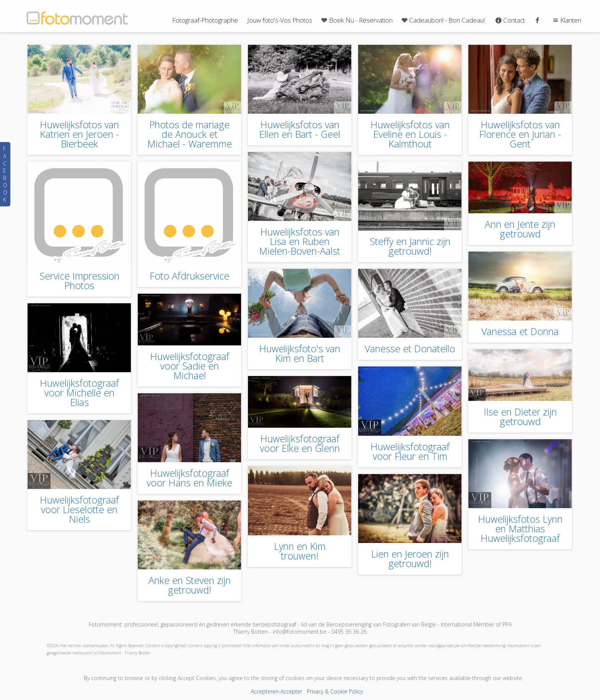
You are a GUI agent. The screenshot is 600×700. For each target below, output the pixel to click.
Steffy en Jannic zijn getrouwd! (410, 246)
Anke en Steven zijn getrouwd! (190, 585)
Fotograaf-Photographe (205, 20)
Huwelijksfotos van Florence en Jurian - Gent (520, 134)
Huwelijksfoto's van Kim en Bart (300, 353)
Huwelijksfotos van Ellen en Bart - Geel (300, 129)
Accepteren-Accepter (276, 691)
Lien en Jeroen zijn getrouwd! (410, 559)
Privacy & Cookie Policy (335, 691)
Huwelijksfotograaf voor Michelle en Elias (79, 393)
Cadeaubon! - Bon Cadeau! (443, 20)
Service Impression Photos (79, 280)
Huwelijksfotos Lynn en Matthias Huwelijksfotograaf (520, 528)
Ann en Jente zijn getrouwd (520, 229)
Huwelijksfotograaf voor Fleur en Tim (410, 451)
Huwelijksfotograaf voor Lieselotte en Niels (79, 509)
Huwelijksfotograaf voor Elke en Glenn (300, 443)
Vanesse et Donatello (410, 348)
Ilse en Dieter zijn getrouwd (520, 416)
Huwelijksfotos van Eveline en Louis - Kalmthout (410, 134)
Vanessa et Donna (520, 331)
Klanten (566, 20)
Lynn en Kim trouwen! (300, 551)
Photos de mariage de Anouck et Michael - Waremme (190, 134)
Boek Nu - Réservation (356, 20)
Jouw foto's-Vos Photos (280, 20)
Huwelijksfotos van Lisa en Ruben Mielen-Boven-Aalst (300, 241)
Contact (510, 20)
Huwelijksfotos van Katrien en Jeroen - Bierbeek (79, 134)
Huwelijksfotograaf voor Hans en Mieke (189, 478)
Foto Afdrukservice (189, 276)
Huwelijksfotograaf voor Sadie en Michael (190, 366)
